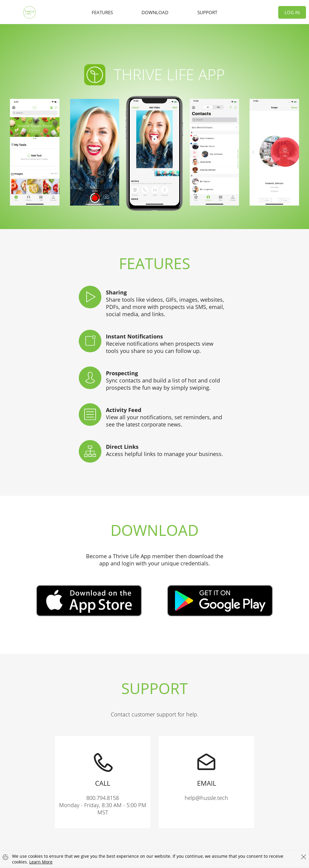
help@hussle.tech (206, 769)
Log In (292, 12)
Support (207, 12)
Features (102, 12)
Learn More (41, 862)
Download (155, 12)
